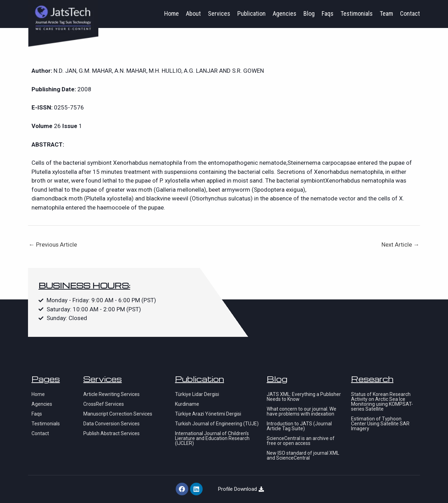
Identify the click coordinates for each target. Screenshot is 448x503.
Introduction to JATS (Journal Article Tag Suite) (299, 426)
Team (386, 13)
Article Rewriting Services (111, 394)
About (193, 13)
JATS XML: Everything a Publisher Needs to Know (304, 397)
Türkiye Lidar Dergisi (197, 394)
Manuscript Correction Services (118, 414)
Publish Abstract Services (111, 433)
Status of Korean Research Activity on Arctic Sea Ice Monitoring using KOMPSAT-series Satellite (382, 402)
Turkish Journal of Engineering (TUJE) (217, 424)
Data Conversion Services (111, 424)
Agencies (285, 13)
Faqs (328, 13)
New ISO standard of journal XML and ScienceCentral (303, 455)
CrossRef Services (104, 404)
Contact (410, 13)
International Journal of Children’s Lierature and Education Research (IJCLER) (212, 438)
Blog (309, 13)
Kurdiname (187, 404)
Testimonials (357, 13)
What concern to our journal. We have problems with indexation (302, 411)
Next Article (400, 245)
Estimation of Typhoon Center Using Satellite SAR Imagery (380, 424)
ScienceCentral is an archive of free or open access (301, 441)
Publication (251, 13)
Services (219, 13)
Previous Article (53, 245)
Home (171, 13)
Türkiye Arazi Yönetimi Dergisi (208, 414)
